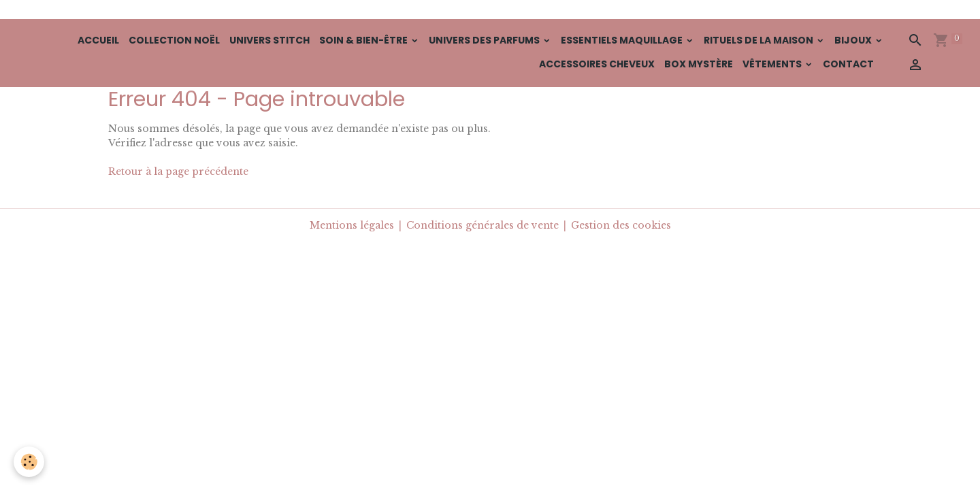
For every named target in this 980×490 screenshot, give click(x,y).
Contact (848, 64)
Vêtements (773, 64)
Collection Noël (174, 40)
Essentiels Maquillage (623, 40)
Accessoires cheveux (597, 64)
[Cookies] (29, 462)
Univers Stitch (269, 40)
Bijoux (854, 40)
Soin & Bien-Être (364, 40)
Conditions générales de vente (483, 225)
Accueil (98, 40)
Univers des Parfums (485, 40)
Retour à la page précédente (178, 171)
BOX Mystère (699, 64)
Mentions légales (352, 225)
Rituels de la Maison (759, 40)
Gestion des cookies (621, 225)
